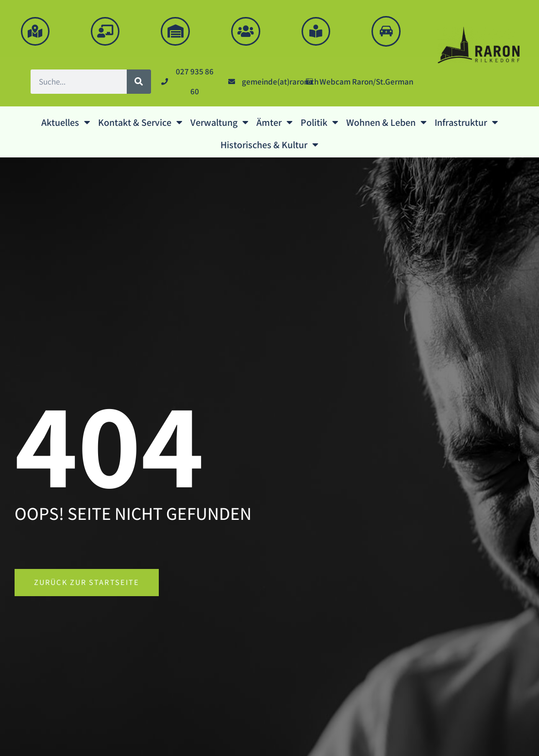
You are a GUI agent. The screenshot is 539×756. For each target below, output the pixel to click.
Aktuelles (66, 124)
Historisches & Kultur (269, 147)
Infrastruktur (466, 124)
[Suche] (139, 84)
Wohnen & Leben (387, 124)
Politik (320, 124)
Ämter (275, 124)
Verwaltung (219, 124)
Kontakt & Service (140, 124)
